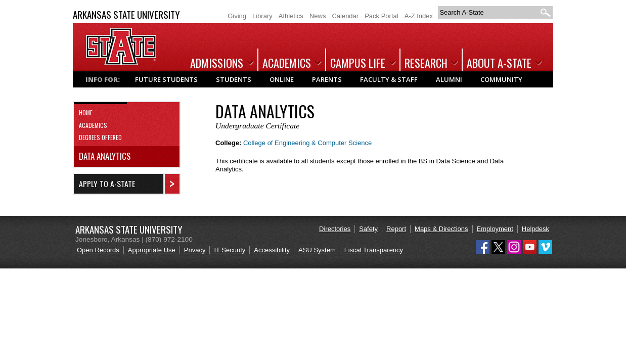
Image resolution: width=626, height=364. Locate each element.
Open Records (98, 250)
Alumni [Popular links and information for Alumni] (449, 79)
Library (262, 16)
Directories (335, 229)
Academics (287, 63)
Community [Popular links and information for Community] (501, 79)
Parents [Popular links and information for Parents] (327, 79)
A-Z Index (419, 16)
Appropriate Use (152, 250)
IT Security (230, 250)
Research (426, 63)
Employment (495, 229)
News (318, 16)
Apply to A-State (107, 184)
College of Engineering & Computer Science (307, 143)
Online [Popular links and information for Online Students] (282, 79)
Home (86, 112)
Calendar (345, 16)
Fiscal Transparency (374, 250)
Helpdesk (535, 229)
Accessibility (272, 250)
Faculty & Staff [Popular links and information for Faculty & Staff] (389, 79)
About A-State (499, 63)
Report (396, 229)
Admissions (217, 63)
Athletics (291, 16)
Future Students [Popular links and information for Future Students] (166, 79)
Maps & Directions (441, 229)
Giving (237, 16)
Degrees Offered (100, 137)
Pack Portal (381, 16)
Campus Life (358, 63)
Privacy (195, 250)
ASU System (317, 250)
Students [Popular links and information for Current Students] (234, 79)
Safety (368, 229)
